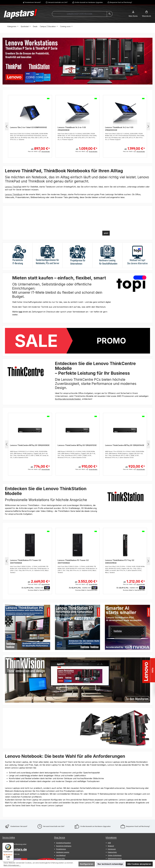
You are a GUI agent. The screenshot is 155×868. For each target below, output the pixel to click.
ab (40, 147)
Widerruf (111, 846)
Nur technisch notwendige (110, 864)
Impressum (112, 849)
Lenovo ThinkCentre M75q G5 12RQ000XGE (30, 445)
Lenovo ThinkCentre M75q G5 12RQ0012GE (77, 445)
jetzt (106, 233)
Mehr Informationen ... (12, 865)
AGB (109, 843)
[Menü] (12, 844)
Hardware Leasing (63, 852)
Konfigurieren (87, 864)
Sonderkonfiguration (64, 843)
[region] (77, 61)
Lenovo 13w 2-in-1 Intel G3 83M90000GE (28, 127)
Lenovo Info (60, 859)
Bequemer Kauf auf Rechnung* (121, 2)
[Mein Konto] (133, 14)
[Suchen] (110, 14)
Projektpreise (61, 849)
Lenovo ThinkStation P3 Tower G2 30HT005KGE (26, 562)
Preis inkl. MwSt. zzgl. (39, 151)
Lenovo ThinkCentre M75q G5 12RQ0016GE (125, 445)
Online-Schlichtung (115, 855)
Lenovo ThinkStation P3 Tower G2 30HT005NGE (73, 562)
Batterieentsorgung (115, 859)
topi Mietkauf (61, 855)
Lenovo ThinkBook (14, 194)
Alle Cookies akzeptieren (139, 864)
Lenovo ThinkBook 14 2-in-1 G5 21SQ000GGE (119, 129)
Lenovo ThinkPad (13, 187)
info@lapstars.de (15, 849)
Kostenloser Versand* (33, 2)
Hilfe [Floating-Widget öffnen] (153, 670)
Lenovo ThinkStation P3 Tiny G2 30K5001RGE (120, 562)
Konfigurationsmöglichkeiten (68, 399)
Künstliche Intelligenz (64, 846)
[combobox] (79, 14)
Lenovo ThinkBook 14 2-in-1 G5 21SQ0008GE (72, 129)
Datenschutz (112, 852)
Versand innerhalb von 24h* (58, 2)
